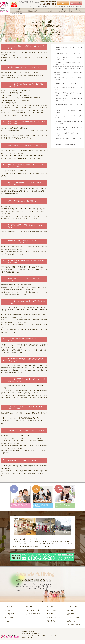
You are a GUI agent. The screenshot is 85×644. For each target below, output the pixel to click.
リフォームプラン (52, 607)
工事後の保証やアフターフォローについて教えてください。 (68, 105)
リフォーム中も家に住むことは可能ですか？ (66, 84)
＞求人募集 (78, 6)
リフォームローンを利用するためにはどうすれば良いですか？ (68, 117)
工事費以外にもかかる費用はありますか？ (65, 144)
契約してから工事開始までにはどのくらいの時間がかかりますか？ (68, 79)
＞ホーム (31, 6)
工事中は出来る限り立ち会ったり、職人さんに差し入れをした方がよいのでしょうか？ (68, 94)
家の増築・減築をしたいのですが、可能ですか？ (67, 53)
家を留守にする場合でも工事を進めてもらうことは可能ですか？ (68, 88)
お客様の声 (71, 610)
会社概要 (8, 610)
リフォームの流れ (52, 610)
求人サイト (8, 621)
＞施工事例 (37, 6)
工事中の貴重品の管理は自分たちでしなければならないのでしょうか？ (68, 100)
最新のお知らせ (10, 614)
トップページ (15, 14)
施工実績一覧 (51, 621)
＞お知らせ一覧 (70, 6)
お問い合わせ (71, 621)
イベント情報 (9, 617)
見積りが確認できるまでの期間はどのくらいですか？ (68, 68)
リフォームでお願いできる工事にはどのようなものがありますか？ (68, 49)
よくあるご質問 (22, 14)
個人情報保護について (74, 625)
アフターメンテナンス (53, 617)
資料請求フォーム (73, 614)
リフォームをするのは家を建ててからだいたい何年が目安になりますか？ (68, 134)
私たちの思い (30, 607)
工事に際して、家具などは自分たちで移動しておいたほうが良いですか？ (68, 73)
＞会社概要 (44, 6)
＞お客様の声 (62, 6)
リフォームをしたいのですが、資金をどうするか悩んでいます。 (68, 111)
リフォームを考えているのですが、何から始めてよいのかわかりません (68, 58)
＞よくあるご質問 (53, 6)
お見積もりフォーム (73, 617)
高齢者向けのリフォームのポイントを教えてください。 (68, 140)
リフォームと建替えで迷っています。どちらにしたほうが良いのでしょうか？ (68, 128)
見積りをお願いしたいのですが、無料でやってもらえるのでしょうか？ (68, 64)
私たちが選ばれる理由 (33, 610)
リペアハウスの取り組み (33, 614)
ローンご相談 (51, 614)
